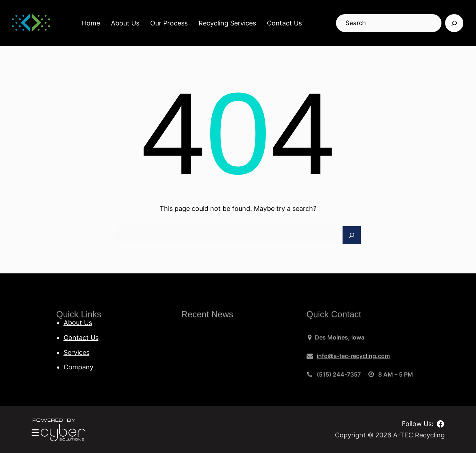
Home (91, 23)
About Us (125, 23)
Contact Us (284, 23)
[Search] (454, 23)
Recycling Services (227, 23)
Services (77, 352)
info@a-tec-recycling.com (353, 358)
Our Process (169, 23)
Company (79, 367)
